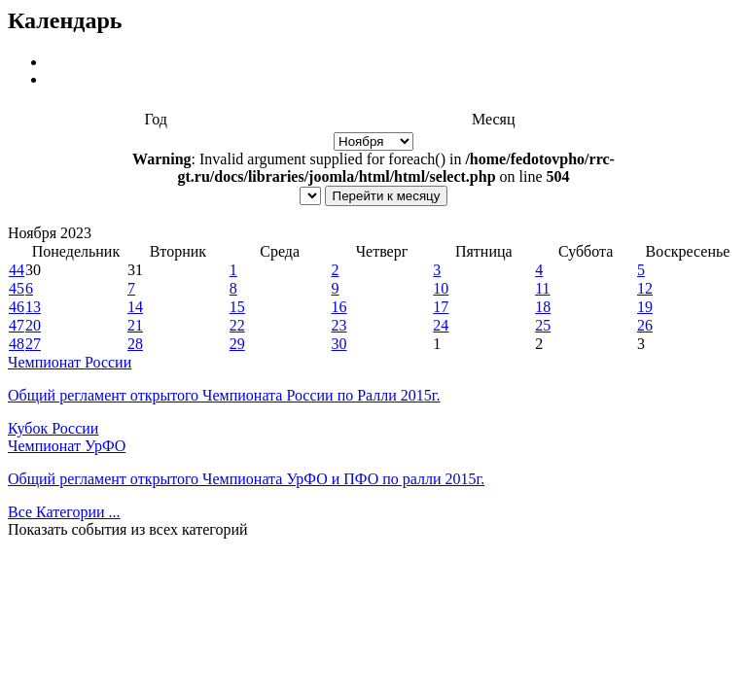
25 (543, 325)
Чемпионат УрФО (67, 446)
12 (645, 288)
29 (237, 344)
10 (441, 288)
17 (441, 307)
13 (33, 307)
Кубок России (53, 428)
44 (17, 270)
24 (441, 325)
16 (339, 307)
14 (135, 307)
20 (33, 325)
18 (543, 307)
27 (33, 344)
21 (135, 325)
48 (17, 344)
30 (339, 344)
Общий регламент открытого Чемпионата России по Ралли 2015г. (224, 395)
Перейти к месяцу (387, 196)
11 (542, 288)
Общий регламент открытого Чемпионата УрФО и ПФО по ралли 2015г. (246, 479)
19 (645, 307)
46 (17, 307)
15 (237, 307)
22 (237, 325)
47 (17, 325)
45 (17, 288)
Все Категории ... (64, 512)
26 (645, 325)
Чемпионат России (70, 362)
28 (135, 344)
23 (339, 325)
